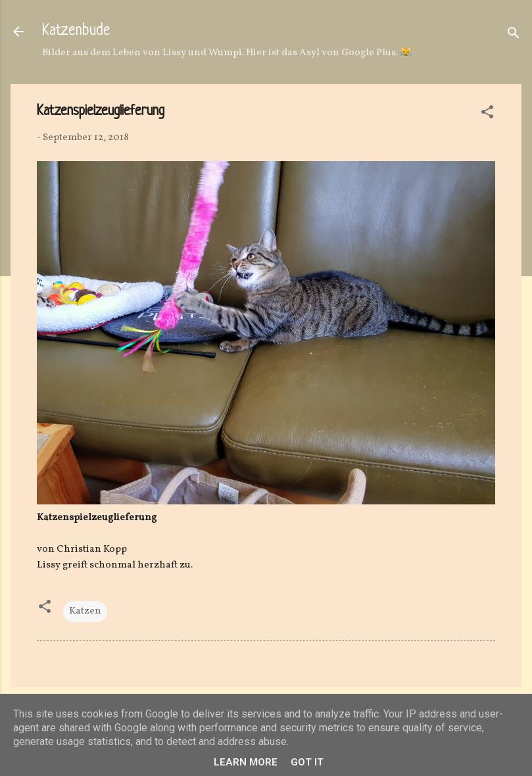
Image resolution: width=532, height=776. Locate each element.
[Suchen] (514, 36)
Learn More (246, 762)
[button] (487, 115)
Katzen (85, 611)
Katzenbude (76, 31)
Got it (307, 762)
